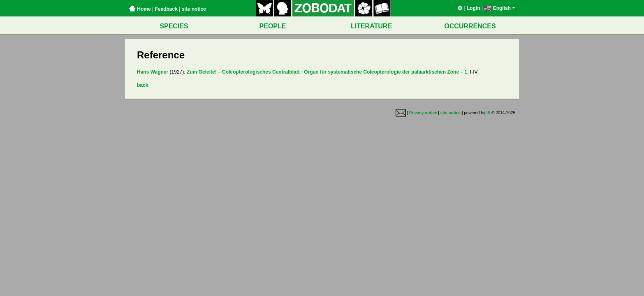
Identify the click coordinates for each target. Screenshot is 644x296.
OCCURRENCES (470, 26)
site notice (194, 9)
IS (488, 113)
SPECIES (174, 26)
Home (140, 9)
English (500, 8)
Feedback (166, 9)
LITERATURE (371, 26)
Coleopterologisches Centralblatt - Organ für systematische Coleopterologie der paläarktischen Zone (341, 72)
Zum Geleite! (202, 72)
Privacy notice (423, 113)
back (142, 85)
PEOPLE (273, 26)
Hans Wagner (153, 72)
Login (474, 8)
